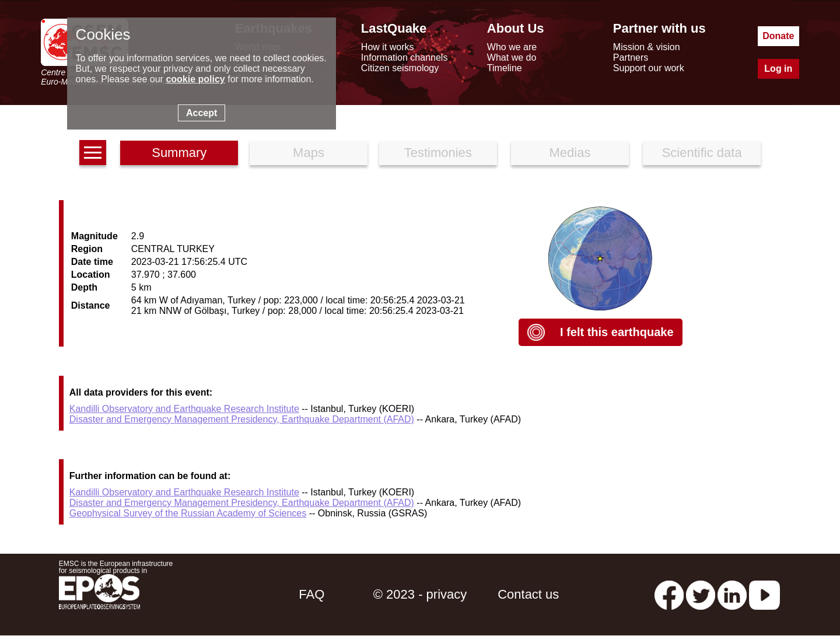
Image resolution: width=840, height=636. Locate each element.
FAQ (311, 594)
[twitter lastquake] (701, 594)
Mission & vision (647, 47)
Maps (309, 153)
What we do (512, 57)
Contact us (528, 594)
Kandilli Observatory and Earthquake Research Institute (184, 409)
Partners (631, 57)
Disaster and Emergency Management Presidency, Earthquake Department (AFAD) (242, 419)
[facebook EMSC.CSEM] (669, 594)
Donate (778, 36)
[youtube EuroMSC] (764, 594)
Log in (778, 69)
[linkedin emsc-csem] (732, 594)
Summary (179, 153)
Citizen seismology (400, 68)
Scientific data (702, 153)
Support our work (649, 68)
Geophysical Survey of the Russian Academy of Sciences (188, 513)
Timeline (505, 68)
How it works (388, 47)
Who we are (512, 47)
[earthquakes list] (93, 153)
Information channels (405, 57)
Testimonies (438, 153)
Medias (570, 153)
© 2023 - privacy (420, 594)
